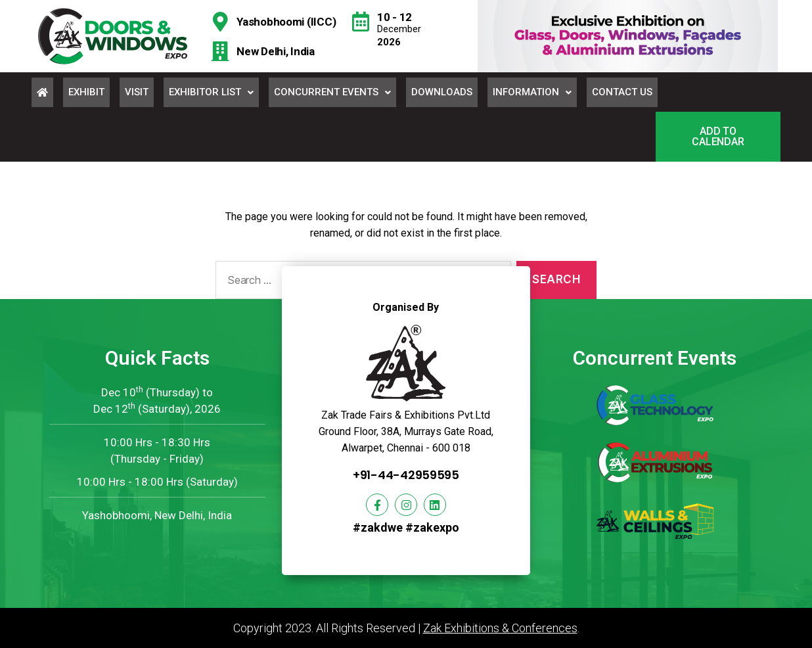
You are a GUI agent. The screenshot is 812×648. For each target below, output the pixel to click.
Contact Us (622, 92)
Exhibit (86, 92)
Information (532, 92)
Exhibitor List (211, 92)
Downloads (442, 92)
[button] (718, 137)
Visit (137, 92)
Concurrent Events (332, 92)
